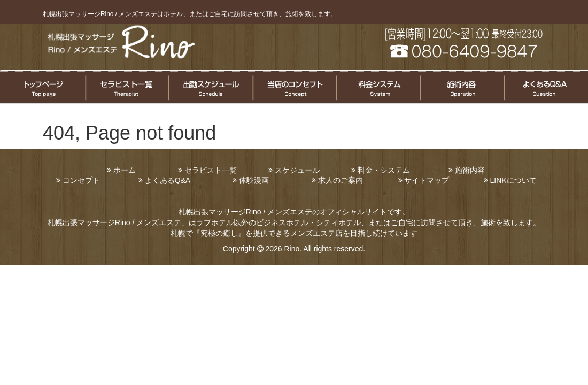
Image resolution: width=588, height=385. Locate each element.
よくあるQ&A (168, 180)
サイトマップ (427, 180)
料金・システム (384, 170)
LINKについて (513, 180)
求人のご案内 (341, 180)
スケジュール (297, 170)
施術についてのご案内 (461, 88)
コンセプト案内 (294, 88)
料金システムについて (377, 88)
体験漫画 (254, 180)
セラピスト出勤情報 (210, 88)
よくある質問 (546, 88)
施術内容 (470, 170)
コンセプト (81, 180)
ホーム (125, 170)
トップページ (42, 88)
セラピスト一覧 (126, 88)
